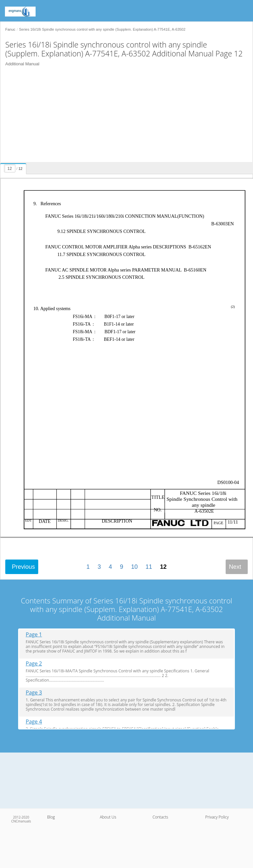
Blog (51, 817)
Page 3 (34, 693)
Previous (23, 567)
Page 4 (34, 722)
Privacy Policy (217, 817)
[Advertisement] (124, 116)
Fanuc (10, 29)
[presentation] (14, 168)
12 (163, 567)
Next (235, 567)
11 (149, 567)
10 (134, 567)
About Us (108, 817)
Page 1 (34, 635)
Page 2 (34, 664)
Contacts (160, 817)
